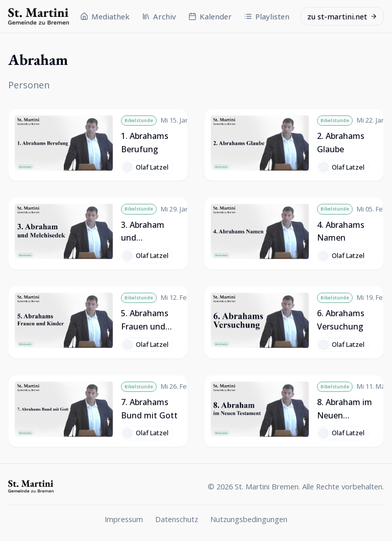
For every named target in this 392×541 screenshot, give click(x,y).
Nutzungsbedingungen (249, 519)
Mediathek (105, 16)
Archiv (159, 16)
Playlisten (267, 16)
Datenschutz (177, 519)
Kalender (210, 16)
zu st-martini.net (342, 16)
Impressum (124, 519)
